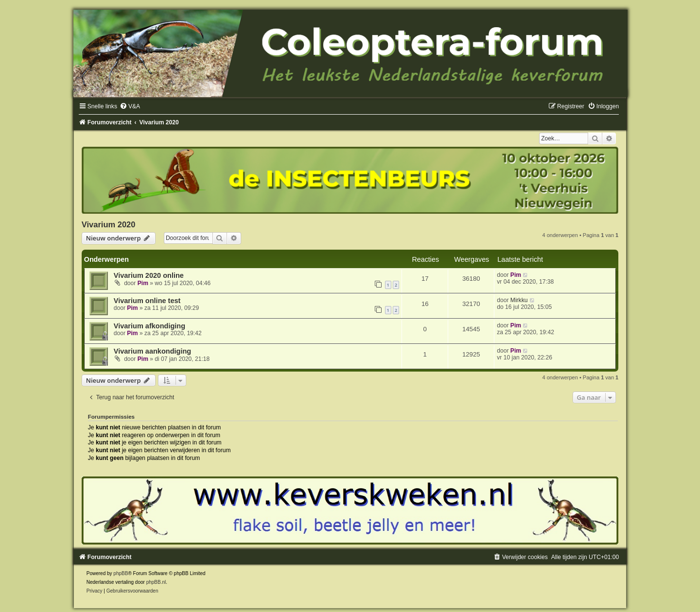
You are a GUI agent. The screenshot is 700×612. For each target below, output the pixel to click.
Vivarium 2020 (109, 224)
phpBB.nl (156, 582)
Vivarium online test (147, 301)
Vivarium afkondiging (149, 326)
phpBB (121, 573)
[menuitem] (130, 106)
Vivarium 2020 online (149, 275)
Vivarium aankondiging (152, 351)
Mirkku (519, 300)
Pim (143, 283)
